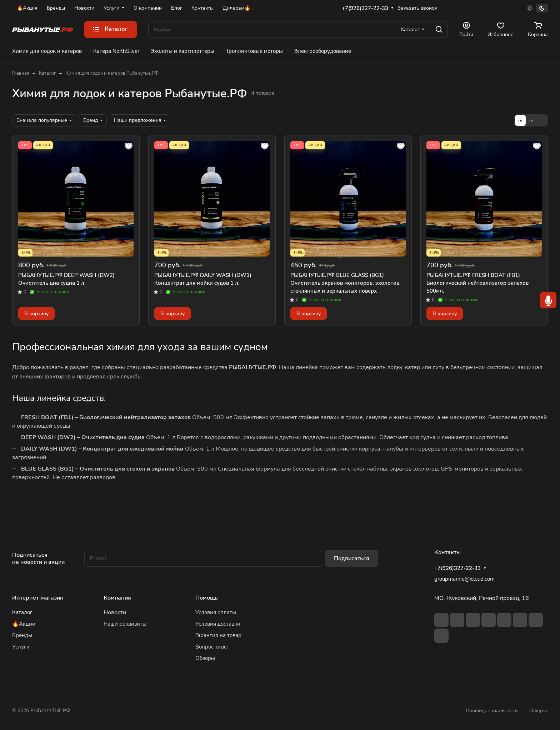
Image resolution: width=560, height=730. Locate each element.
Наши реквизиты (125, 624)
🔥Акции (24, 624)
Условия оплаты (216, 612)
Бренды (22, 635)
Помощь (207, 598)
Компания (117, 598)
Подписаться (352, 558)
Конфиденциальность (492, 711)
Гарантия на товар (218, 635)
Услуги (21, 647)
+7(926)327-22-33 (365, 8)
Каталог (22, 612)
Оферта (539, 711)
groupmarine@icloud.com (464, 579)
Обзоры (205, 658)
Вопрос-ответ (212, 647)
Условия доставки (218, 624)
